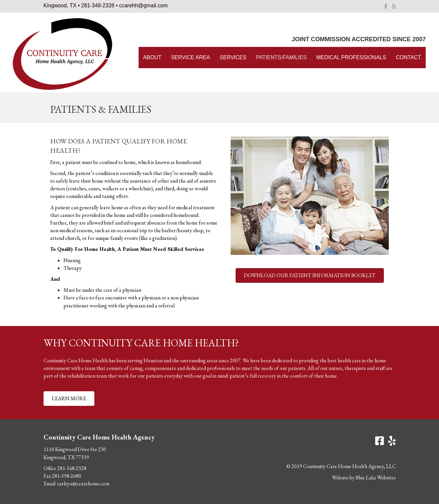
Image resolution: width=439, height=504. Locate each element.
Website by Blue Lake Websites (364, 478)
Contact (408, 57)
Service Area (191, 57)
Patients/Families (281, 57)
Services (233, 57)
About (152, 57)
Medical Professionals (351, 57)
